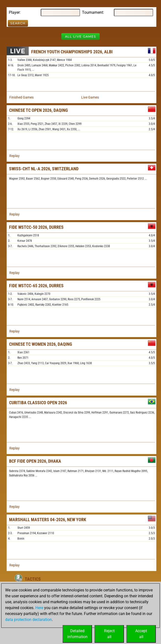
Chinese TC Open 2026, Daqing (39, 110)
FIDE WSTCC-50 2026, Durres (36, 227)
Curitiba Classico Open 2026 (38, 403)
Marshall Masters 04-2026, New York (48, 520)
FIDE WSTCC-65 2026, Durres (36, 286)
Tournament (93, 12)
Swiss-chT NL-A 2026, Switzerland (44, 169)
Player (14, 12)
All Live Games (80, 36)
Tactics (33, 579)
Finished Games (21, 97)
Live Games (90, 97)
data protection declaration (28, 620)
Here (39, 608)
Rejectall (109, 634)
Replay (14, 156)
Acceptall (141, 634)
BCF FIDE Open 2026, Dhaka (35, 461)
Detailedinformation (77, 634)
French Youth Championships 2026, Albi (72, 52)
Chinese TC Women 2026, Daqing (41, 344)
